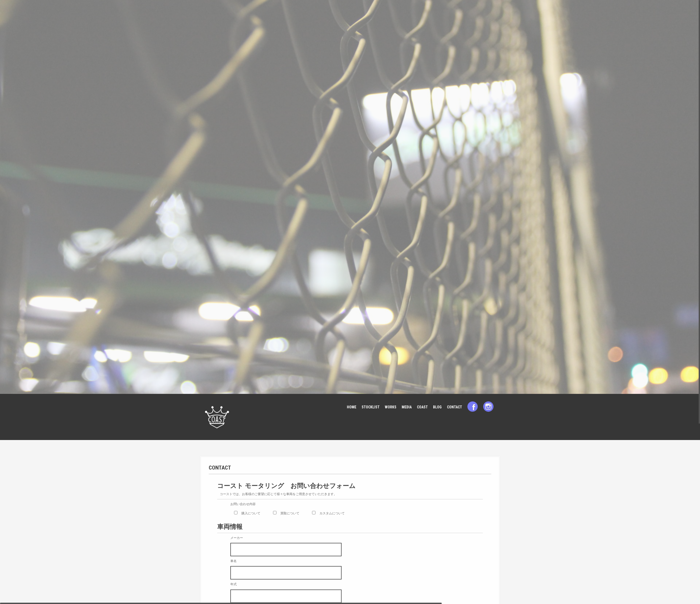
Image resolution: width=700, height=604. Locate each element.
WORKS (391, 407)
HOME (352, 407)
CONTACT (454, 407)
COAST (422, 407)
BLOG (437, 407)
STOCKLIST (371, 407)
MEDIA (407, 407)
